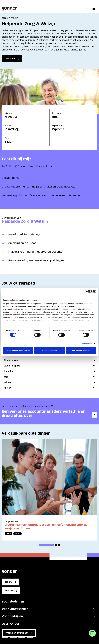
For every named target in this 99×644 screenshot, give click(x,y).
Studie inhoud (49, 360)
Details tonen (86, 343)
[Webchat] (92, 633)
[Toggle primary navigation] (94, 9)
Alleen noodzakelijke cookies (18, 351)
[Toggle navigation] (94, 602)
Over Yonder (11, 624)
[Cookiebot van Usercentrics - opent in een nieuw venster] (86, 292)
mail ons (9, 591)
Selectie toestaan (49, 351)
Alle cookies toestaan (81, 351)
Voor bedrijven (12, 616)
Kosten (49, 388)
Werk (49, 377)
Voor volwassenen (15, 609)
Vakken (49, 382)
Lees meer (10, 58)
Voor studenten (13, 602)
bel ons (9, 582)
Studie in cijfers (49, 366)
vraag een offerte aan (17, 633)
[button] (47, 545)
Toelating (49, 371)
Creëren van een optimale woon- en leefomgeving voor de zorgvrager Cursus (46, 527)
